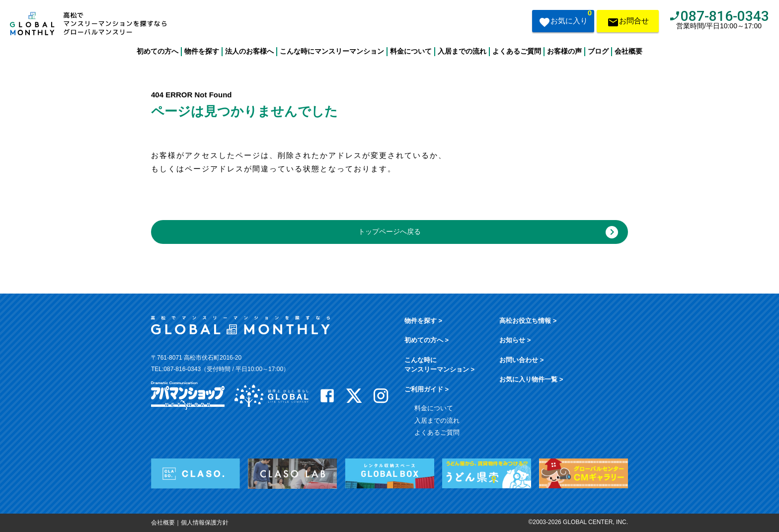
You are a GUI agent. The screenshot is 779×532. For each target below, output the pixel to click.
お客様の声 (564, 51)
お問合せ (628, 23)
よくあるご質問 (517, 51)
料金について (411, 51)
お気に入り (565, 20)
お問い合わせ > (521, 360)
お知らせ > (515, 340)
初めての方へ (157, 51)
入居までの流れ (462, 51)
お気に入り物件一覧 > (531, 379)
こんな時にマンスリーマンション (332, 51)
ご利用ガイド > (427, 389)
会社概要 (628, 51)
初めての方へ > (427, 340)
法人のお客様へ (249, 51)
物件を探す (202, 51)
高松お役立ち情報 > (528, 321)
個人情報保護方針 (205, 523)
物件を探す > (423, 321)
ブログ (598, 51)
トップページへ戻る (488, 232)
